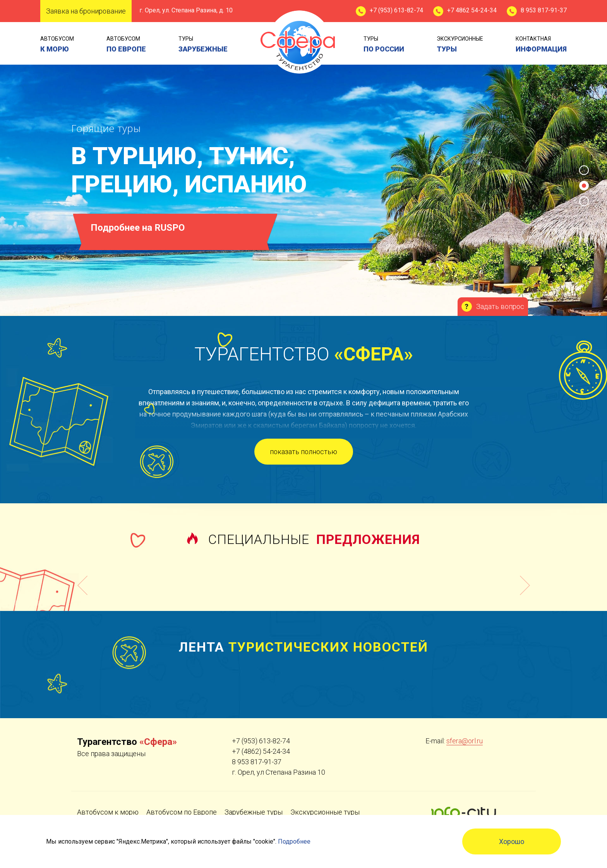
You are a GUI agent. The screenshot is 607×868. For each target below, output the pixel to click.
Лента (303, 647)
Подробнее (294, 841)
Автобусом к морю (108, 812)
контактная (541, 45)
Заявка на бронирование (86, 11)
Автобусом (57, 45)
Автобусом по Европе (182, 812)
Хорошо (512, 841)
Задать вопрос (500, 306)
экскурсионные (460, 45)
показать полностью (303, 452)
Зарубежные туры (254, 812)
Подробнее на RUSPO (138, 228)
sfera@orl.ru (465, 741)
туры (203, 45)
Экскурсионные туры (325, 812)
